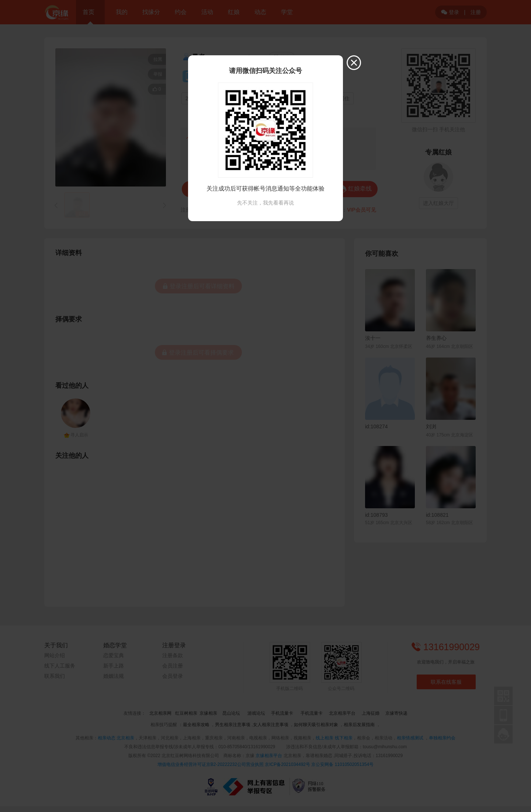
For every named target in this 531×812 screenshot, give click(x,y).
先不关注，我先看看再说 (265, 203)
